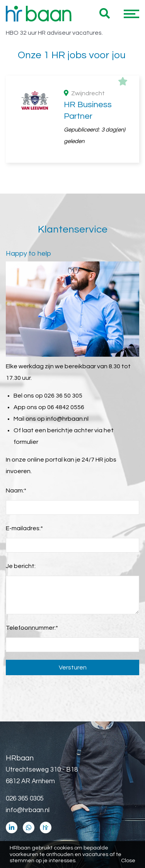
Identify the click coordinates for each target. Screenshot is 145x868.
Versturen (73, 667)
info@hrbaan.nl (67, 419)
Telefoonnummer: (32, 628)
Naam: (16, 490)
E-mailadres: (24, 528)
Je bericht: (21, 566)
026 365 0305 (25, 799)
